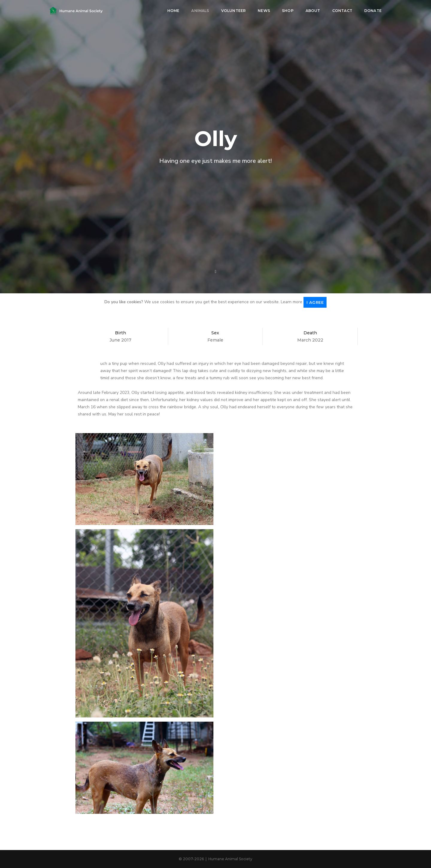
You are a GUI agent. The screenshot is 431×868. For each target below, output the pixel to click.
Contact (342, 11)
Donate (373, 11)
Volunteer (234, 11)
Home (173, 11)
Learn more (292, 302)
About (313, 11)
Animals (200, 11)
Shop (288, 11)
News (264, 11)
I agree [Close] (315, 302)
